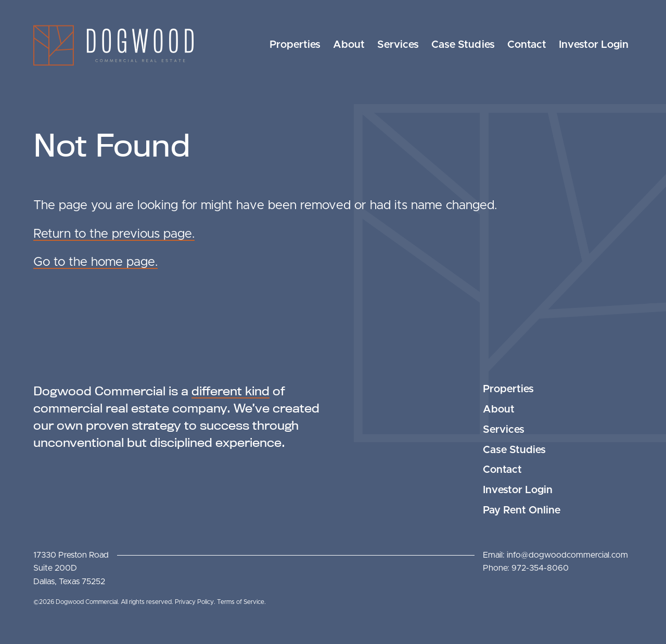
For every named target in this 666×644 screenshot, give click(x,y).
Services (398, 45)
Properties (295, 45)
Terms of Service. (241, 602)
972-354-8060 (540, 568)
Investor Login (594, 45)
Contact (527, 45)
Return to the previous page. (114, 234)
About (349, 45)
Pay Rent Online (522, 510)
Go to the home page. (95, 262)
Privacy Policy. (196, 602)
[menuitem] (295, 45)
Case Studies (463, 45)
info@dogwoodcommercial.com (567, 555)
